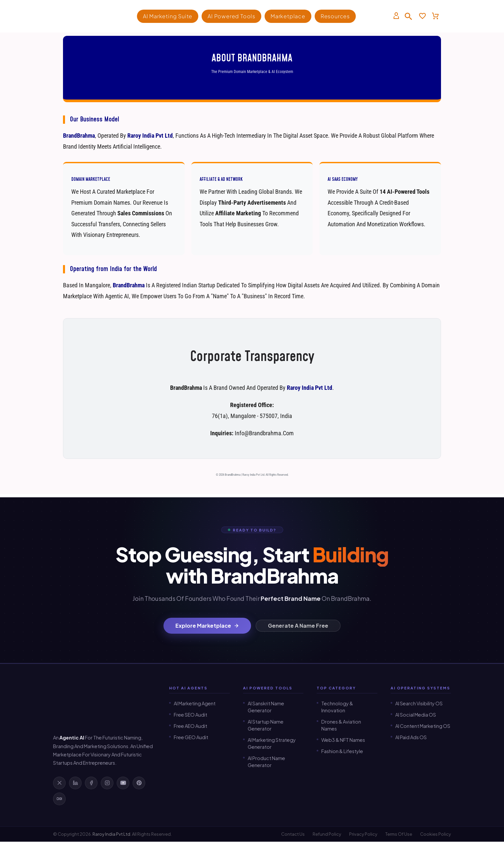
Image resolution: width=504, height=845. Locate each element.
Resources (335, 16)
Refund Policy (327, 834)
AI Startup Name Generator (266, 725)
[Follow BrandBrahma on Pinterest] (139, 783)
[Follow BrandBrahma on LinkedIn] (75, 783)
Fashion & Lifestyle (342, 751)
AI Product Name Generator (266, 762)
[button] (409, 16)
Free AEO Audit (190, 726)
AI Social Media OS (416, 715)
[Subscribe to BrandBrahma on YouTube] (123, 783)
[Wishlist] (422, 16)
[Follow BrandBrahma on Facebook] (91, 783)
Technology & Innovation (337, 707)
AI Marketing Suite (168, 16)
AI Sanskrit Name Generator (266, 707)
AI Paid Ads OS (411, 737)
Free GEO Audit (191, 737)
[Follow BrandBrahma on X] (59, 783)
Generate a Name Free (298, 626)
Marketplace (288, 16)
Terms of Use (399, 834)
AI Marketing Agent (195, 703)
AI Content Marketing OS (423, 726)
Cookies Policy (436, 834)
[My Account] (396, 16)
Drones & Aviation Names (341, 725)
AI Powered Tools (231, 16)
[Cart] (435, 16)
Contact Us (293, 834)
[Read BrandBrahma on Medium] (59, 799)
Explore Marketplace (207, 626)
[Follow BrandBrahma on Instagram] (107, 783)
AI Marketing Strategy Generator (272, 743)
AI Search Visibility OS (419, 703)
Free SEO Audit (190, 715)
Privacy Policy (363, 834)
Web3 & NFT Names (343, 740)
